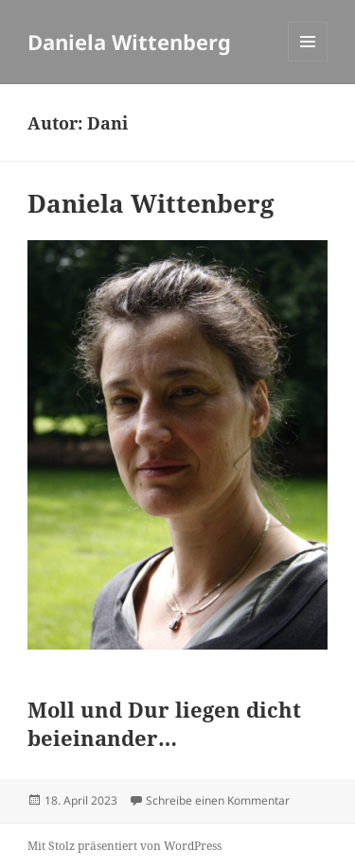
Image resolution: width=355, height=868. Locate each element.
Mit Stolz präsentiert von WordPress (124, 846)
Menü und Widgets (308, 61)
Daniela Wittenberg (129, 42)
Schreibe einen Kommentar (218, 800)
